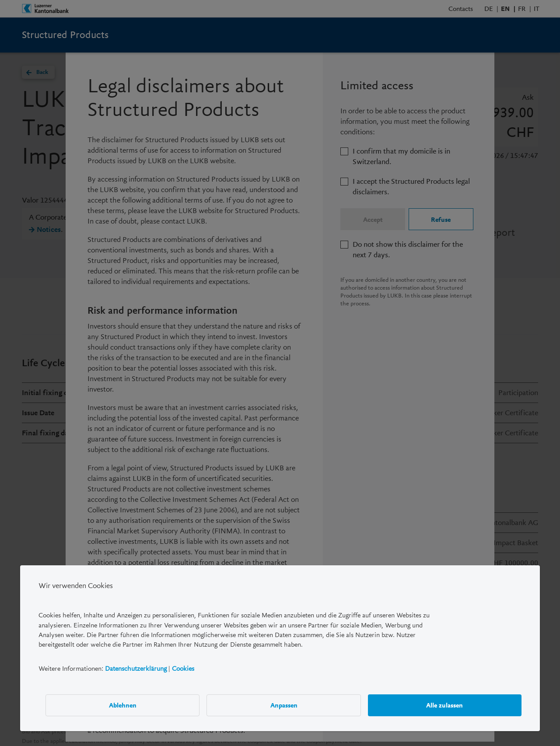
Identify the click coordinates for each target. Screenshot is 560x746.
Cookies (183, 669)
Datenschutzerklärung (136, 669)
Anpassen (284, 705)
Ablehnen (123, 705)
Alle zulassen (444, 705)
